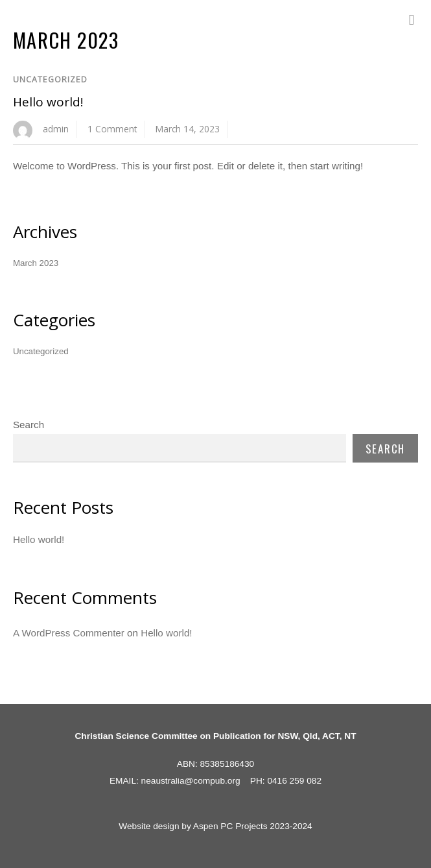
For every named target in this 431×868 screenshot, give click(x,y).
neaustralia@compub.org (191, 781)
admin (56, 129)
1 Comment (112, 129)
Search (29, 425)
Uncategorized (50, 79)
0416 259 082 (294, 781)
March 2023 (36, 263)
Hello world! (48, 102)
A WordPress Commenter (69, 633)
